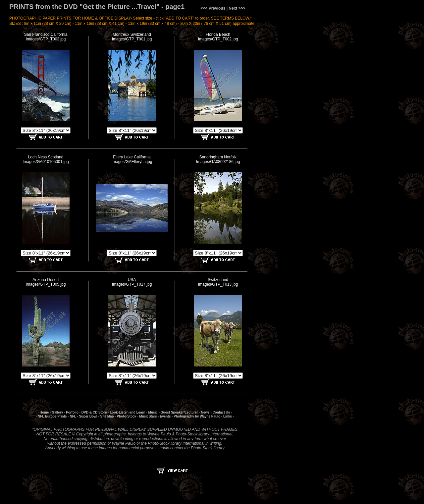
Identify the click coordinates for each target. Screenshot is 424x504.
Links (228, 416)
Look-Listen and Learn (127, 412)
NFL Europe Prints (52, 416)
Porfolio (72, 412)
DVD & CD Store (94, 412)
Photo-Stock (127, 416)
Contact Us (221, 412)
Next (233, 8)
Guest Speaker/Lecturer (179, 412)
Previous (217, 8)
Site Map (107, 416)
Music (153, 412)
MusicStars (148, 416)
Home (44, 412)
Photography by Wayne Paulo (197, 416)
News (205, 412)
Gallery (57, 412)
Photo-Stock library (208, 448)
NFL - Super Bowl (83, 416)
